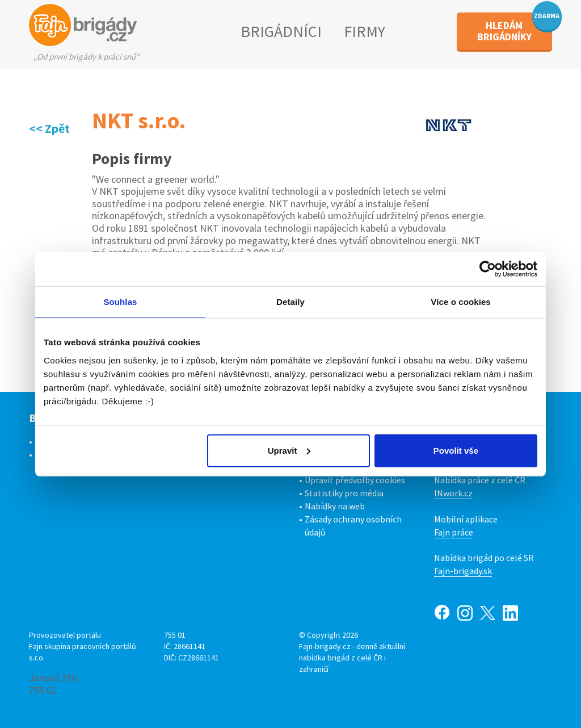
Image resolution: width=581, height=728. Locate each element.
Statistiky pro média (344, 493)
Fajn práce (454, 532)
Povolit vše (456, 450)
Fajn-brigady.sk (463, 571)
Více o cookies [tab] (461, 302)
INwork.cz (453, 493)
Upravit (289, 450)
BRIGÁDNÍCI (281, 31)
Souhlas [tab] (120, 302)
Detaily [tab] (290, 302)
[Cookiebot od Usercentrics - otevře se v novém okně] (488, 269)
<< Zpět (49, 128)
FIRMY (365, 31)
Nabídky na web (335, 506)
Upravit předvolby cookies (355, 480)
